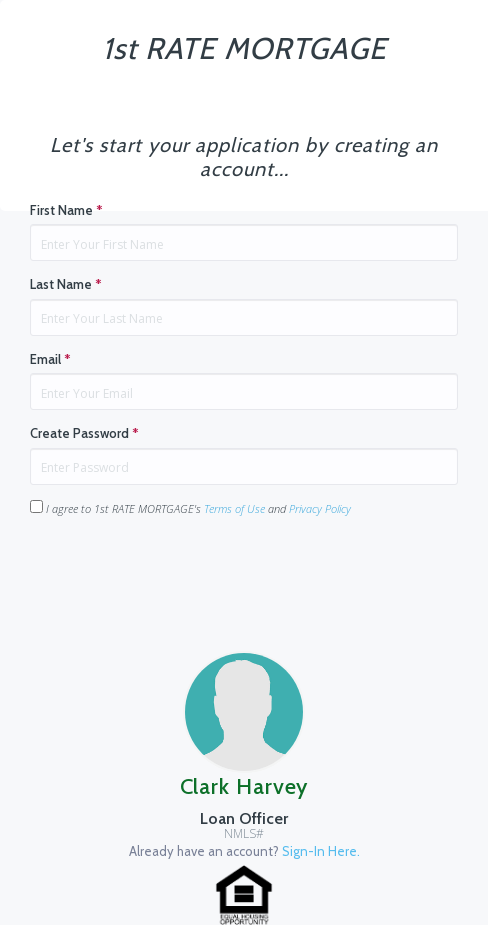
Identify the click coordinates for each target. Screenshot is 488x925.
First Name (66, 210)
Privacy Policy (320, 508)
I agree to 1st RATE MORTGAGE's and (190, 508)
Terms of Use (234, 508)
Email (50, 359)
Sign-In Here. (321, 851)
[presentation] (182, 572)
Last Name (66, 284)
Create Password (84, 433)
